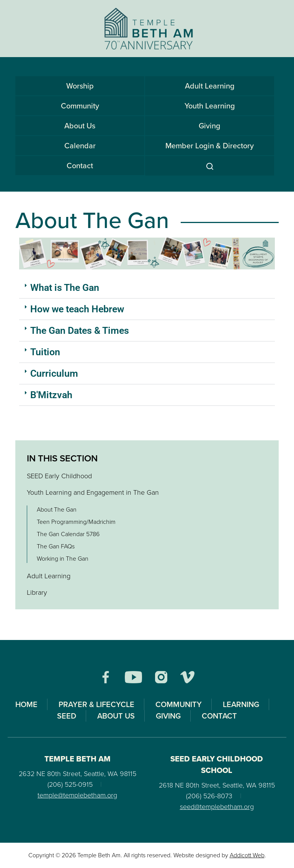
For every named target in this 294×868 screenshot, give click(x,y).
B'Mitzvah (51, 395)
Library (37, 592)
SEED (67, 716)
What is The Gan (65, 288)
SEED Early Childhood (59, 476)
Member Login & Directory (210, 146)
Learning (241, 704)
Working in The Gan (63, 559)
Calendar (80, 146)
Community (80, 106)
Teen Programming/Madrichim (76, 522)
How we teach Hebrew (77, 309)
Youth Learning (210, 106)
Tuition (45, 352)
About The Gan (57, 509)
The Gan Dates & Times (80, 331)
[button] (147, 288)
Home (26, 704)
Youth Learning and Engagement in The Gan (93, 492)
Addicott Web (247, 855)
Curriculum (54, 373)
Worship (80, 86)
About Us (80, 126)
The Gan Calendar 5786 (68, 534)
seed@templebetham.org (217, 807)
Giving (210, 126)
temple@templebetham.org (77, 795)
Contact (80, 166)
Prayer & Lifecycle (96, 704)
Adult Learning (210, 86)
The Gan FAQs (56, 546)
